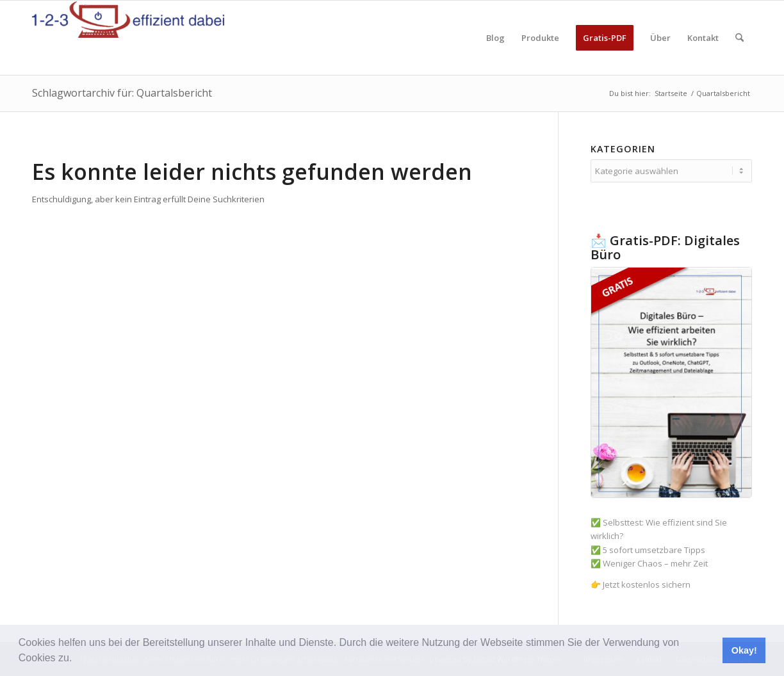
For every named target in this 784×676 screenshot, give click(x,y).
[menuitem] (495, 38)
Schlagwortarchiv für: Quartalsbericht (122, 93)
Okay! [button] (744, 650)
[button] (77, 659)
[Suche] (739, 38)
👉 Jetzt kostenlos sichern (641, 584)
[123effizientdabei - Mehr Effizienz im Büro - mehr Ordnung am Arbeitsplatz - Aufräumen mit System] (128, 38)
